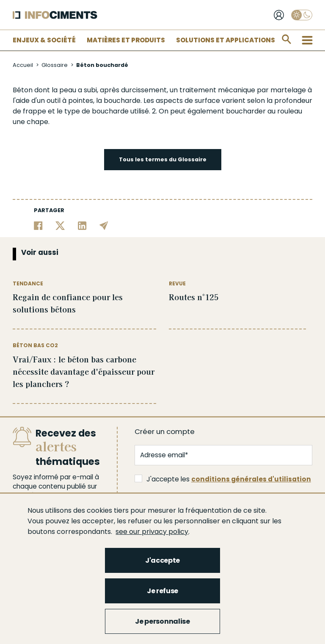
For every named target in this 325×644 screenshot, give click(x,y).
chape (37, 122)
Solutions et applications (226, 40)
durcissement (144, 90)
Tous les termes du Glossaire (163, 159)
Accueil (23, 65)
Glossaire (55, 65)
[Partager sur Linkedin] (82, 225)
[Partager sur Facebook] (38, 225)
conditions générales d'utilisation (251, 479)
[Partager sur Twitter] (60, 225)
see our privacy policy (152, 532)
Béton (23, 90)
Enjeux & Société (44, 40)
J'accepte (162, 560)
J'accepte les (223, 479)
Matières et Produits (126, 40)
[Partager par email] (104, 225)
